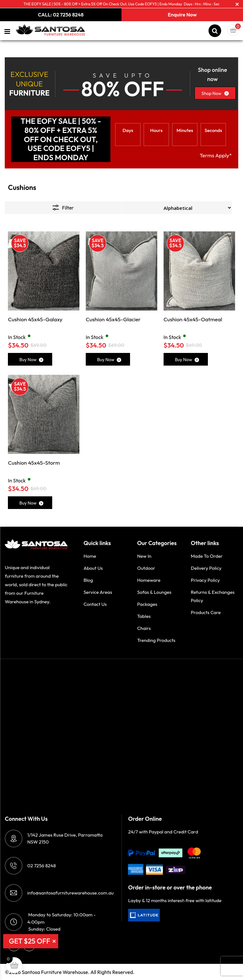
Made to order (207, 556)
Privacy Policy (205, 580)
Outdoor (146, 568)
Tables (144, 616)
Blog (88, 580)
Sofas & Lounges (154, 592)
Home (90, 556)
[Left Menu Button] (7, 31)
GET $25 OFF (30, 941)
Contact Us (95, 604)
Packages (147, 604)
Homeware (149, 580)
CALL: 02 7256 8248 (61, 15)
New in (144, 556)
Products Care (206, 612)
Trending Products (156, 640)
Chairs (144, 628)
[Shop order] (177, 208)
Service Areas (98, 592)
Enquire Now (182, 15)
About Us (93, 568)
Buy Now (31, 360)
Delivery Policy (206, 568)
